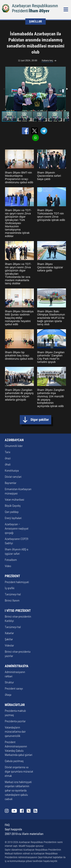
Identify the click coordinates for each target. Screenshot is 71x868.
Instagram (7, 811)
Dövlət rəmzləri (13, 477)
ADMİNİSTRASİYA (17, 666)
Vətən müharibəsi (14, 500)
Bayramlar (11, 483)
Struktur (9, 682)
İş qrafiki (10, 588)
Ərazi (8, 458)
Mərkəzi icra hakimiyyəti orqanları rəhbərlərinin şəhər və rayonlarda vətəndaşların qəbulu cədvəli (18, 791)
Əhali (8, 465)
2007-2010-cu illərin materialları (24, 834)
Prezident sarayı (14, 689)
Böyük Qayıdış (13, 506)
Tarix (8, 452)
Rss (35, 811)
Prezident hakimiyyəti (17, 582)
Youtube (14, 811)
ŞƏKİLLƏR (35, 21)
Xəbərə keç (47, 60)
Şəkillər (9, 639)
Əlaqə (8, 695)
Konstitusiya (12, 471)
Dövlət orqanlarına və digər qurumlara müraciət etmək (19, 772)
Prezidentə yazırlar (15, 721)
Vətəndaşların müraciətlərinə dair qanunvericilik (15, 732)
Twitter (29, 811)
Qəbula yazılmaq (14, 761)
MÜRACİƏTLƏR (15, 705)
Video (8, 566)
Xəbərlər (9, 633)
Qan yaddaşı (12, 512)
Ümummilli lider (14, 446)
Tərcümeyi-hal (13, 594)
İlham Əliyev (39, 11)
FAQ (7, 825)
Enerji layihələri (13, 518)
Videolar (9, 646)
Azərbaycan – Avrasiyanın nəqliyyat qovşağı (17, 529)
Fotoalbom (11, 560)
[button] (67, 89)
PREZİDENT (12, 576)
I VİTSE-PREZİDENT (18, 611)
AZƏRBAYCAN (14, 440)
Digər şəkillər (40, 420)
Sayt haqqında (13, 829)
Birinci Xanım (12, 601)
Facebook (22, 811)
